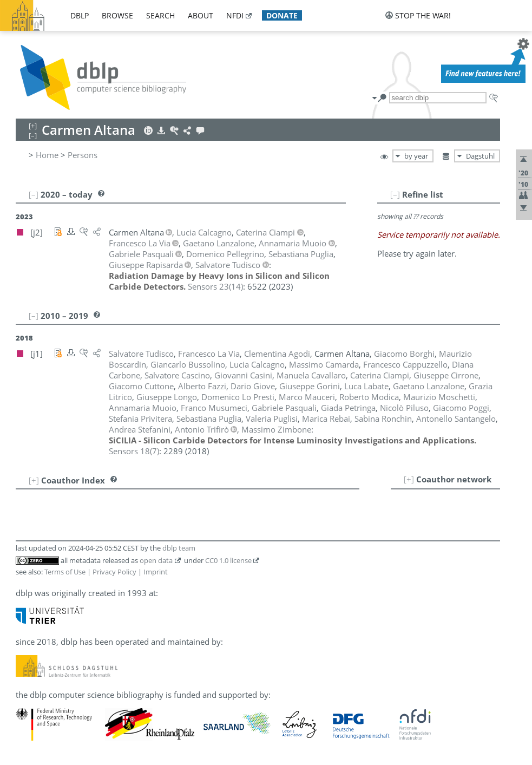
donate (282, 15)
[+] (409, 479)
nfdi (235, 15)
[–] (395, 194)
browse (117, 15)
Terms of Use (65, 572)
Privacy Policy (114, 572)
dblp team (179, 548)
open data (156, 560)
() (215, 286)
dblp (80, 15)
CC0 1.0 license (228, 560)
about (201, 15)
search (160, 15)
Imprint (156, 572)
